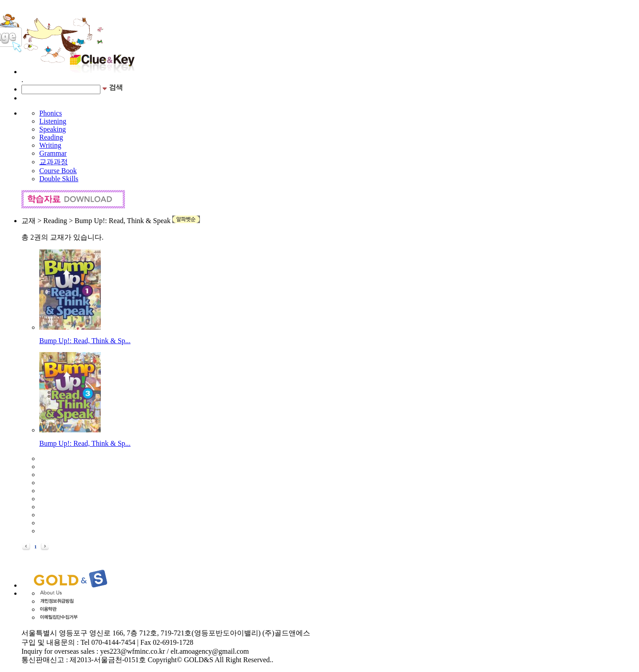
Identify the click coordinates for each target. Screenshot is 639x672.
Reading (51, 137)
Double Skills (59, 179)
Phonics (51, 113)
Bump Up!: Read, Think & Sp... (85, 341)
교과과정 (54, 162)
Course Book (58, 171)
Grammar (53, 153)
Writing (50, 145)
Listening (53, 121)
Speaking (53, 129)
